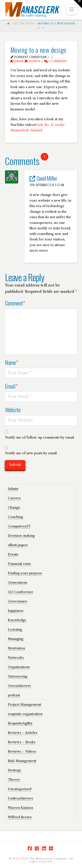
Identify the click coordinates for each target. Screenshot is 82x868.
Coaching (15, 517)
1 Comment (56, 61)
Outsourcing (18, 676)
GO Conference (21, 592)
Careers (14, 498)
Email (11, 386)
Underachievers (20, 798)
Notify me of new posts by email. (31, 453)
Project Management (24, 704)
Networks (16, 658)
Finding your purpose (25, 573)
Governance (18, 601)
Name (12, 362)
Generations (18, 582)
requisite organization (25, 714)
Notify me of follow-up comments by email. (40, 437)
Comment (15, 303)
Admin (17, 61)
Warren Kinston (20, 808)
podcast (14, 695)
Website (13, 410)
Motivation (16, 648)
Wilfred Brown (20, 817)
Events (13, 554)
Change (33, 61)
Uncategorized (20, 789)
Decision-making (21, 536)
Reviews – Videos (22, 751)
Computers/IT (19, 526)
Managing (16, 639)
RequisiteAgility (20, 723)
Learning (15, 629)
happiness (16, 611)
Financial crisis (19, 564)
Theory (14, 780)
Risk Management (22, 761)
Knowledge (17, 620)
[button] (72, 9)
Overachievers (19, 686)
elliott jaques (18, 545)
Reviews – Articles (23, 733)
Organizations (19, 667)
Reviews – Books (22, 742)
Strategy (15, 770)
